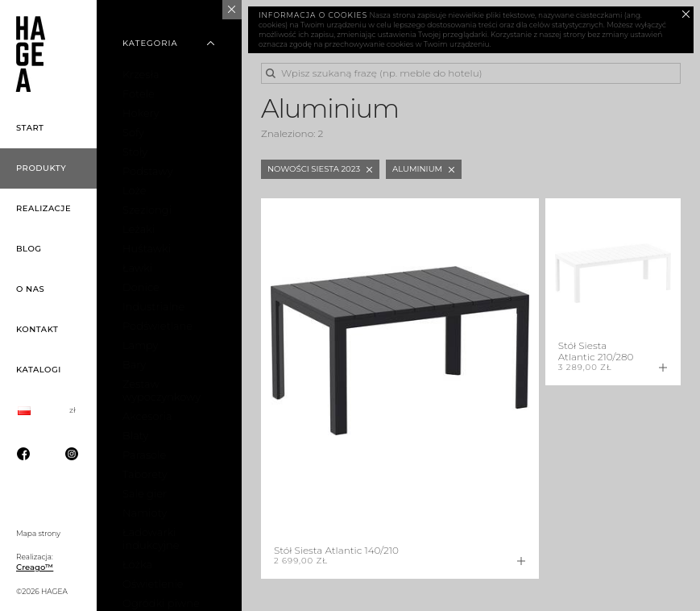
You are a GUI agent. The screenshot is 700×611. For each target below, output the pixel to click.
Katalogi (39, 370)
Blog (29, 249)
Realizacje (43, 208)
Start (30, 128)
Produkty (41, 168)
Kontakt (37, 329)
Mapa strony (38, 533)
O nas (30, 289)
